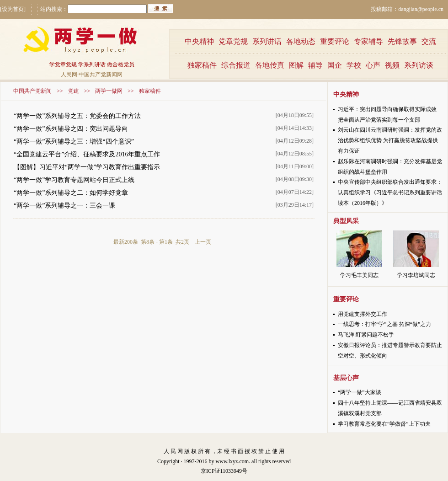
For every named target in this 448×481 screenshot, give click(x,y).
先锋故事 (402, 41)
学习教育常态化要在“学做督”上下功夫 (384, 424)
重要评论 (335, 41)
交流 (429, 41)
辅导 (315, 65)
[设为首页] (13, 9)
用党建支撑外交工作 (363, 314)
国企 (335, 65)
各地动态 (301, 41)
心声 (373, 65)
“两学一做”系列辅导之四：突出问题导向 (71, 129)
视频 (392, 65)
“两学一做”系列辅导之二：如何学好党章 (71, 193)
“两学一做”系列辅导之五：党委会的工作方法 (77, 116)
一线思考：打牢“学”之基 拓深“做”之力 (384, 324)
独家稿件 (202, 65)
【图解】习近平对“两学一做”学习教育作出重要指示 (87, 167)
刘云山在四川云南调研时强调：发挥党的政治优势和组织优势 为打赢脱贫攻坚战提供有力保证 (390, 140)
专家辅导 (368, 41)
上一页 (203, 242)
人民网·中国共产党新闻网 (92, 75)
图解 (296, 65)
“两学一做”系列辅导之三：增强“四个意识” (74, 142)
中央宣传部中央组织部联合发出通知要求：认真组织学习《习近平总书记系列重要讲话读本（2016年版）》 (390, 192)
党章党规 (233, 41)
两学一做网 (109, 91)
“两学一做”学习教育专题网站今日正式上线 (74, 180)
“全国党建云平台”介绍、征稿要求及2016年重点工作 (87, 154)
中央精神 (199, 41)
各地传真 (270, 65)
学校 (354, 65)
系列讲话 (267, 41)
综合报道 (236, 65)
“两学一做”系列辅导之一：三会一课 (64, 206)
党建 (74, 91)
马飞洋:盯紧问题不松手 (366, 335)
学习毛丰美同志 (359, 275)
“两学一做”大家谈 (360, 392)
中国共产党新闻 (32, 91)
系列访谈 (419, 65)
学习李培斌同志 (416, 275)
